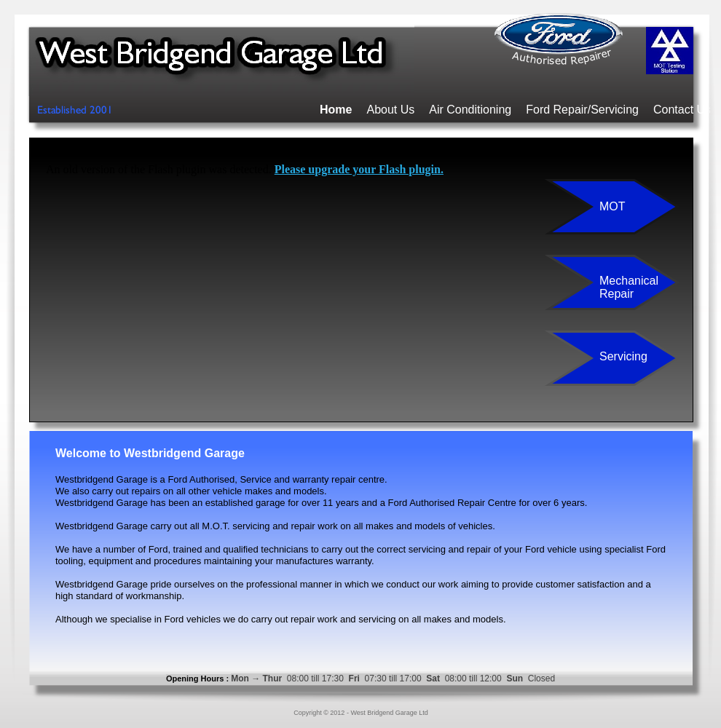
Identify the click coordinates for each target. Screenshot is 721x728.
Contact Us (682, 110)
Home (336, 110)
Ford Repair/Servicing (582, 110)
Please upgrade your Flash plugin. (359, 169)
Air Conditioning (470, 110)
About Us (390, 110)
